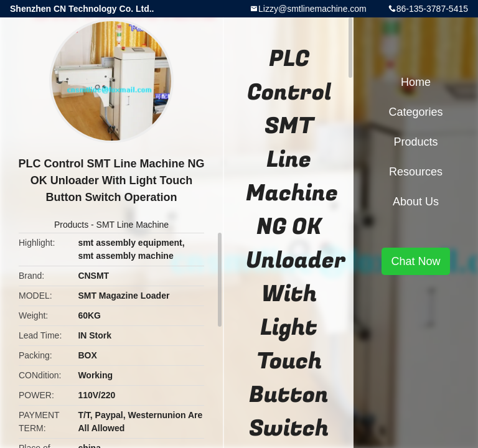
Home (416, 82)
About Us (416, 202)
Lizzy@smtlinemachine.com (312, 9)
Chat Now (415, 261)
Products (71, 225)
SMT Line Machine (133, 225)
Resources (416, 172)
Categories (415, 112)
